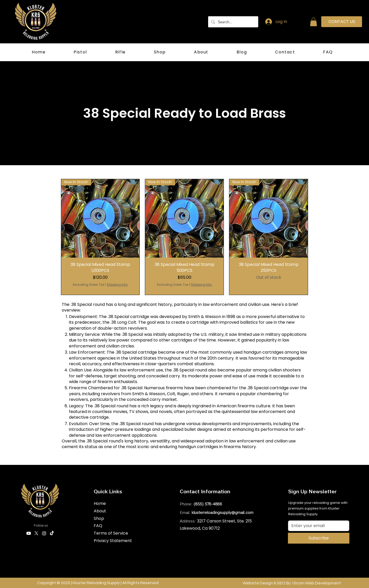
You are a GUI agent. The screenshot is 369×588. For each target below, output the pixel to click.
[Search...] (233, 22)
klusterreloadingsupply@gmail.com (222, 513)
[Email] (317, 526)
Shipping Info (117, 285)
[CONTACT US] (342, 22)
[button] (313, 22)
